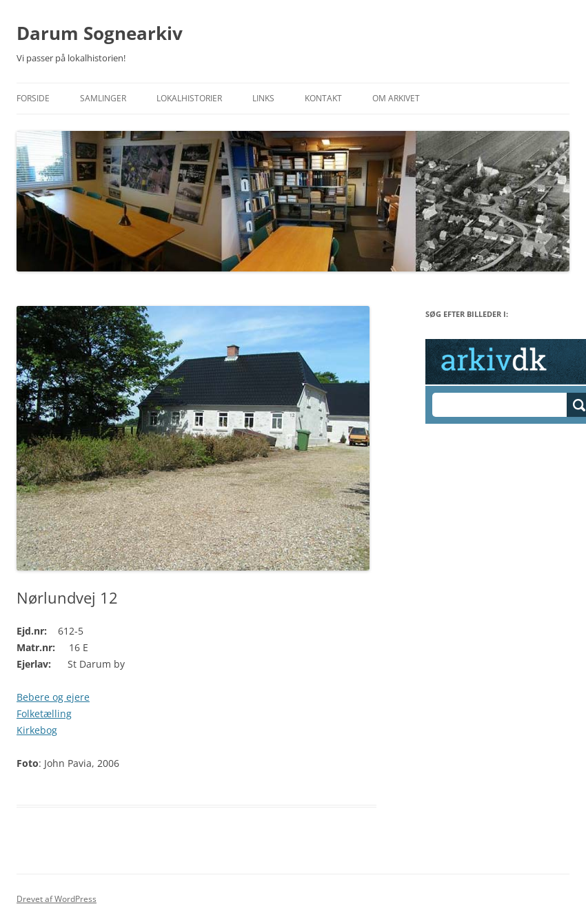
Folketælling (44, 713)
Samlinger (103, 98)
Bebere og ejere (53, 697)
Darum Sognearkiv (100, 33)
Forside (33, 98)
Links (263, 98)
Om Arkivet (396, 98)
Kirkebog (37, 730)
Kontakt (323, 98)
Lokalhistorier (189, 98)
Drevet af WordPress (57, 899)
